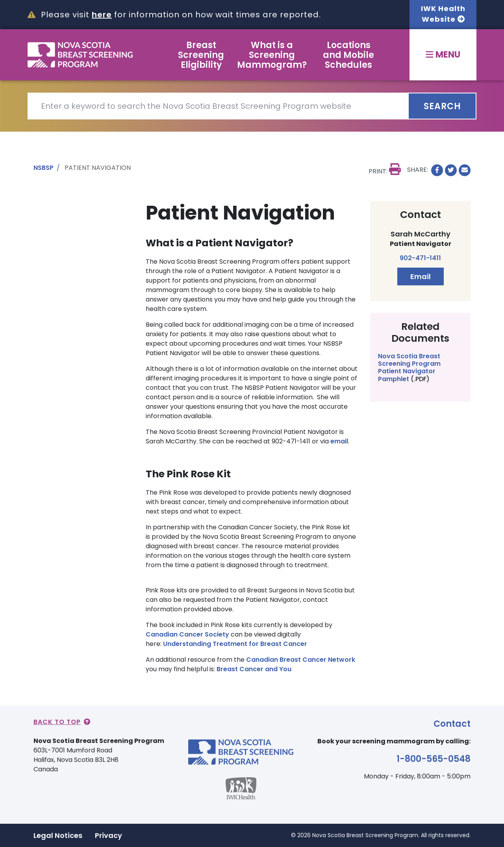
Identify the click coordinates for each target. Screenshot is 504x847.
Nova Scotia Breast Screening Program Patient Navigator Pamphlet (409, 368)
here (102, 15)
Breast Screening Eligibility (201, 55)
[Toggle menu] (443, 55)
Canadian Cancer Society (188, 634)
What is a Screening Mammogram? (272, 55)
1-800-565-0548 (434, 759)
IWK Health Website (443, 14)
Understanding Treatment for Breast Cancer (235, 644)
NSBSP (44, 168)
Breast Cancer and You (254, 669)
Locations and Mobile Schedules (348, 55)
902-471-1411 (420, 258)
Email (421, 276)
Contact (452, 724)
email (339, 441)
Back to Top (62, 722)
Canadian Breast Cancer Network (301, 660)
